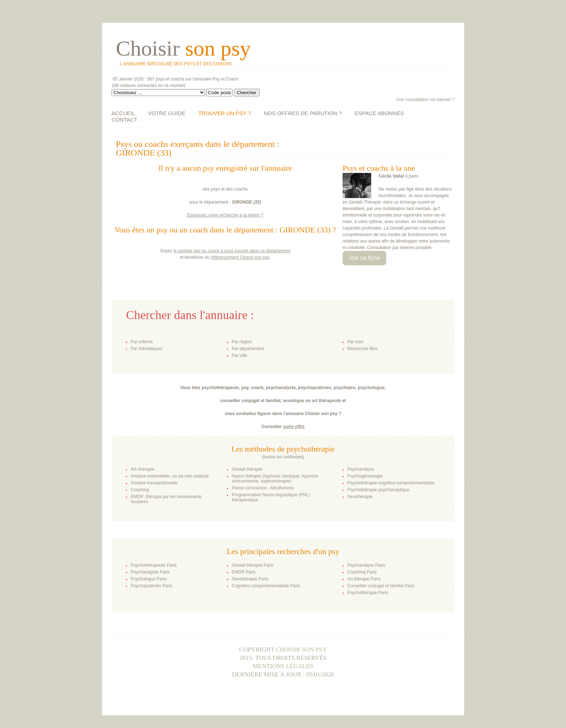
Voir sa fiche (364, 258)
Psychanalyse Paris (366, 565)
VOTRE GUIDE (167, 113)
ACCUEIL (123, 113)
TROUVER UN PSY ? (225, 113)
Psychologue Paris (149, 579)
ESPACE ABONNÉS (379, 113)
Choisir (183, 48)
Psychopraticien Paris (151, 586)
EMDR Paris (244, 572)
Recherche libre (362, 349)
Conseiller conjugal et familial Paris (381, 586)
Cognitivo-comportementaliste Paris (266, 586)
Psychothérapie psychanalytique (378, 490)
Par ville (240, 356)
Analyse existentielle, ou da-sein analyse (170, 476)
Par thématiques (146, 349)
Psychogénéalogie (365, 476)
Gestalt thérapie (247, 469)
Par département (248, 349)
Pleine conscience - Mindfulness (263, 488)
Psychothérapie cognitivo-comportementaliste (391, 483)
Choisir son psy (301, 649)
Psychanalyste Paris (150, 572)
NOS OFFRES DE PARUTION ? (303, 113)
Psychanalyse (361, 469)
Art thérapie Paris (364, 579)
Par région (242, 342)
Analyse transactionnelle (154, 483)
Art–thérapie (142, 469)
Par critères (142, 342)
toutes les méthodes (283, 457)
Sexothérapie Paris (250, 579)
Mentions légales (283, 666)
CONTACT (124, 120)
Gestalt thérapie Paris (252, 565)
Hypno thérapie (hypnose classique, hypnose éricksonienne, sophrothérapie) (275, 479)
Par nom (355, 342)
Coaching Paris (362, 572)
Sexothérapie (360, 497)
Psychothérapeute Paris (154, 565)
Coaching (140, 490)
